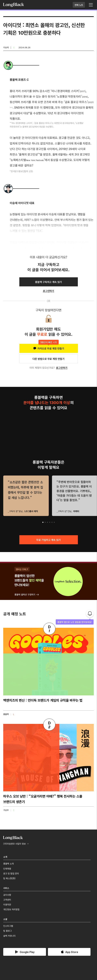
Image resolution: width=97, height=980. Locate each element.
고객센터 (7, 900)
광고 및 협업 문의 (11, 873)
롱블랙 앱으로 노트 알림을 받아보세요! (75, 622)
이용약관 (7, 904)
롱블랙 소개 (8, 864)
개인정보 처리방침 (11, 909)
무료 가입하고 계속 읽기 (48, 540)
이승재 (6, 47)
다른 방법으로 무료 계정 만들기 (48, 359)
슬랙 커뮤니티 (9, 936)
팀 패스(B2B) (9, 878)
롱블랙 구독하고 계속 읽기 (48, 282)
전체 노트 (79, 5)
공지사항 (7, 895)
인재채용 (7, 869)
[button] (43, 522)
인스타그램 (8, 926)
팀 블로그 (7, 931)
